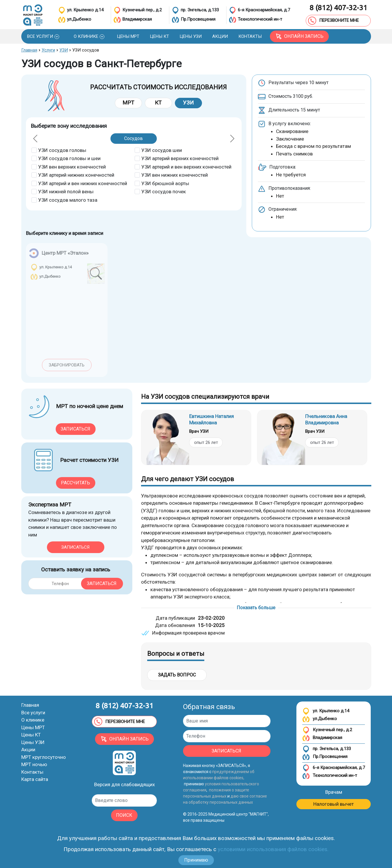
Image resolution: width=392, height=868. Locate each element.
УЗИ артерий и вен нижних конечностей (83, 183)
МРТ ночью (34, 764)
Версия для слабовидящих (124, 784)
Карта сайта (35, 779)
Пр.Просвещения (325, 757)
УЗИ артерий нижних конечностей (76, 175)
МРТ (128, 103)
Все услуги (33, 713)
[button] (43, 37)
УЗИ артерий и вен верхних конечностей (186, 167)
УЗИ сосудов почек (164, 192)
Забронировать (67, 365)
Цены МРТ (33, 727)
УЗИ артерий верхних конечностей (180, 158)
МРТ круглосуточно (44, 757)
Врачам (334, 792)
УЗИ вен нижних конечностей (175, 175)
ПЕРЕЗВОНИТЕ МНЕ (333, 21)
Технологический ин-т (330, 776)
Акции (28, 750)
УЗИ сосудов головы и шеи (69, 158)
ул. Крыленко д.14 (326, 711)
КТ (158, 103)
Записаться (75, 429)
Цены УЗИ (33, 742)
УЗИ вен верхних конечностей (72, 167)
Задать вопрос (177, 675)
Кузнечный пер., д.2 (327, 730)
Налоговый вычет (334, 804)
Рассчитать (75, 483)
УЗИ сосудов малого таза (68, 200)
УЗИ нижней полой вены (66, 192)
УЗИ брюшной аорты (165, 183)
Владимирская (322, 738)
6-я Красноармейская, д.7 (334, 768)
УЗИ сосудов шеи (162, 150)
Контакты (32, 772)
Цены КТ (31, 735)
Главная (30, 705)
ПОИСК (124, 815)
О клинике (33, 720)
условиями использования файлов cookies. (273, 849)
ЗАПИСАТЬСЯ (226, 751)
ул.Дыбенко (320, 719)
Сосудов (133, 138)
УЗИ (188, 103)
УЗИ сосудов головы (62, 150)
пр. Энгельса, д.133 (327, 749)
